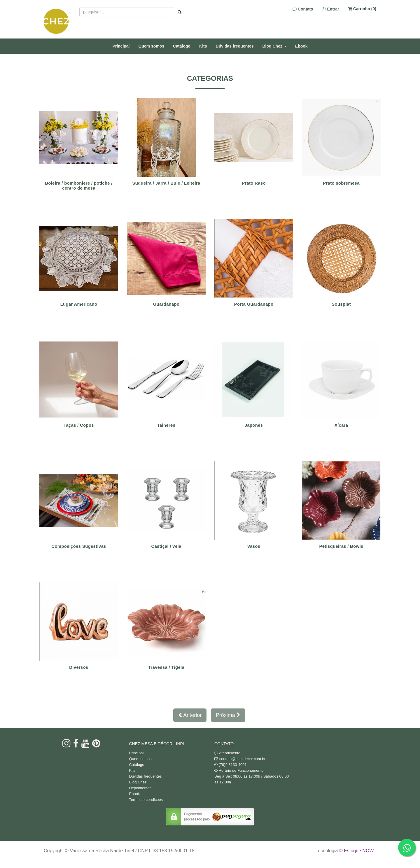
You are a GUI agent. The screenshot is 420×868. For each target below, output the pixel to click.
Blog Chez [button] (274, 46)
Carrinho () (362, 9)
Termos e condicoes (146, 800)
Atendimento (227, 753)
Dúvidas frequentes (235, 46)
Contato (303, 9)
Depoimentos (140, 788)
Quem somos (152, 46)
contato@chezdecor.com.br (242, 759)
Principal (121, 46)
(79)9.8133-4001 (233, 765)
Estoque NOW (359, 851)
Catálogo (182, 46)
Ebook (301, 46)
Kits (203, 46)
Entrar (331, 9)
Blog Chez (138, 782)
